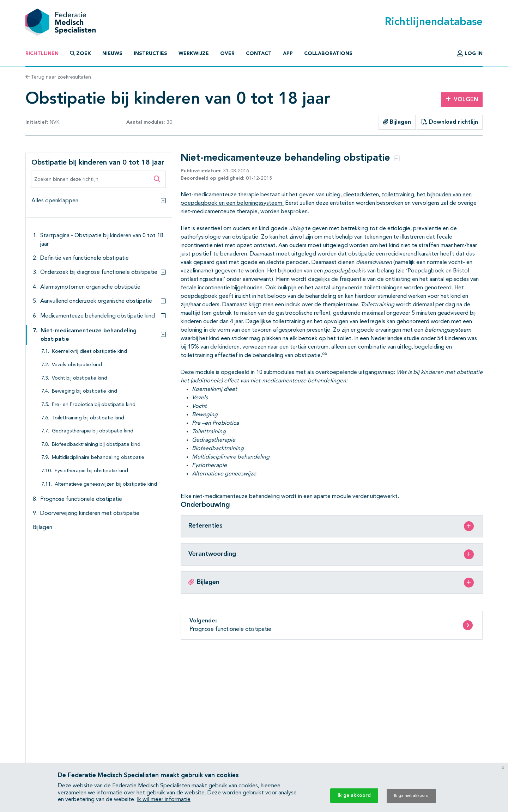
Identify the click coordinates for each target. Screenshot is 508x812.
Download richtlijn (450, 122)
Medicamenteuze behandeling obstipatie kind (98, 316)
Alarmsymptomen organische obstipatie (90, 287)
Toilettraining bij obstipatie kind (88, 418)
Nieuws (112, 54)
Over (227, 54)
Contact (259, 54)
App (288, 54)
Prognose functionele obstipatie (81, 499)
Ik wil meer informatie (164, 800)
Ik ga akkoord (354, 795)
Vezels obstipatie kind (77, 365)
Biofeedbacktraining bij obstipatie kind (96, 445)
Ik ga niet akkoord (411, 796)
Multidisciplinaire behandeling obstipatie (98, 458)
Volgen (462, 99)
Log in (470, 54)
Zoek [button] (80, 53)
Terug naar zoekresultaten (58, 77)
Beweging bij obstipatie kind (84, 391)
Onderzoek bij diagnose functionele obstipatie (99, 272)
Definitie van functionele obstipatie (84, 258)
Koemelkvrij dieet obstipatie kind (89, 352)
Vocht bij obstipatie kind (80, 378)
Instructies (150, 54)
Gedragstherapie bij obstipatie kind (93, 431)
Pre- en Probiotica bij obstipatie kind (94, 405)
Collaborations (328, 54)
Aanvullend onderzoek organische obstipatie (96, 301)
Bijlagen (397, 122)
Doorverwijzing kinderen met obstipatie (90, 513)
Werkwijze (194, 54)
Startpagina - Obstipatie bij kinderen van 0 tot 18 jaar (102, 240)
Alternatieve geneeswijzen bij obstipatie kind (106, 484)
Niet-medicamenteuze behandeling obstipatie (89, 335)
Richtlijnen (42, 54)
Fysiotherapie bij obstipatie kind (91, 471)
